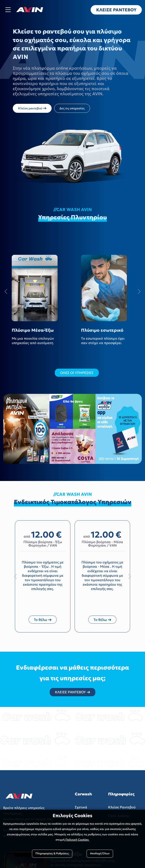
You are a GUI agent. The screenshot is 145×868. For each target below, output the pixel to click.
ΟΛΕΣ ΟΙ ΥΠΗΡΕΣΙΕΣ (77, 373)
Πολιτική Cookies (78, 840)
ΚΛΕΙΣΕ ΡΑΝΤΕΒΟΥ (72, 692)
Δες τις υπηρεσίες (72, 108)
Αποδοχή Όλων (100, 854)
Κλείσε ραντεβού (32, 108)
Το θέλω (43, 620)
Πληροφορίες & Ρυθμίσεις (52, 854)
